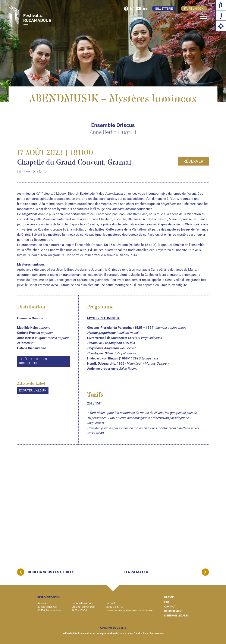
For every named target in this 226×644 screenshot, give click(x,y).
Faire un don (194, 9)
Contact (170, 607)
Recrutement (173, 611)
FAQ (167, 602)
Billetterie (164, 9)
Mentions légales (176, 616)
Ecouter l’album (33, 390)
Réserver (193, 161)
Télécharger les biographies (33, 361)
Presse (169, 597)
